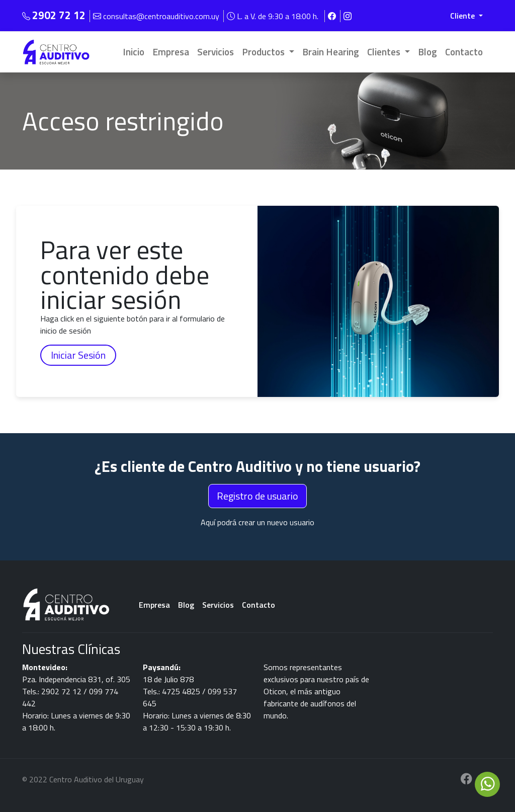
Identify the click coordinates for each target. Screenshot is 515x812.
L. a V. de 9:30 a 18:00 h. (274, 16)
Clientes (385, 52)
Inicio (134, 52)
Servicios (216, 52)
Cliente (463, 16)
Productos (264, 52)
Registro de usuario (257, 496)
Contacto (464, 52)
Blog (427, 52)
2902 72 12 (59, 15)
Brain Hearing (331, 52)
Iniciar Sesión (78, 355)
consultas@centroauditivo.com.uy (157, 16)
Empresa (171, 52)
